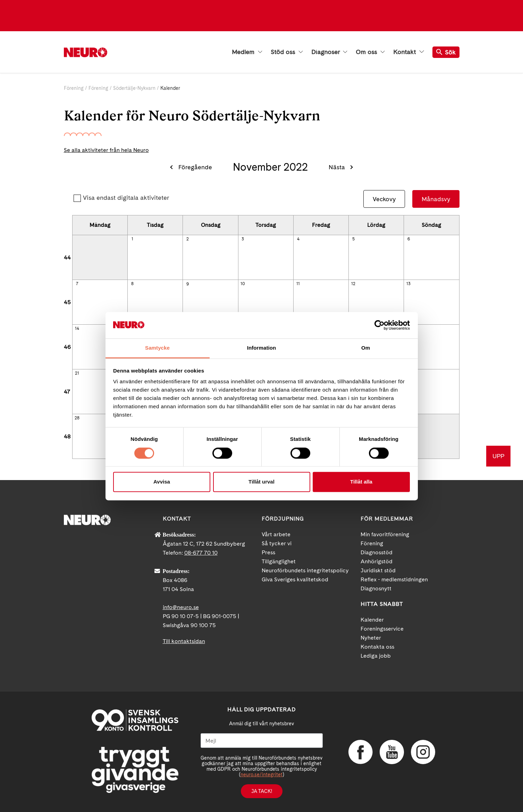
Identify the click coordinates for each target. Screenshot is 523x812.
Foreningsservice (382, 629)
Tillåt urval (261, 482)
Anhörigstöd (377, 561)
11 (298, 284)
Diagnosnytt (376, 588)
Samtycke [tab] (157, 348)
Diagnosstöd (377, 552)
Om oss (370, 52)
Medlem (247, 52)
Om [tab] (366, 348)
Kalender (372, 620)
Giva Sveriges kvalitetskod (295, 579)
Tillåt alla (361, 482)
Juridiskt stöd (378, 570)
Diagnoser (329, 52)
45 (67, 302)
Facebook (361, 752)
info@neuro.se (181, 607)
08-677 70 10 (201, 553)
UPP (498, 456)
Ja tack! (262, 791)
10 (243, 284)
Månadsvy (436, 199)
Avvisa (162, 482)
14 (77, 328)
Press (268, 552)
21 (77, 373)
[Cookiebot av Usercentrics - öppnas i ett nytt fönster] (379, 325)
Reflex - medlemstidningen (394, 579)
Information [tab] (262, 348)
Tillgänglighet (279, 561)
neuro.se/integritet (261, 775)
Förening (74, 88)
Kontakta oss (377, 647)
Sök (446, 52)
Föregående (195, 167)
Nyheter (371, 638)
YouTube (392, 752)
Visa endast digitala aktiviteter (126, 198)
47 (67, 392)
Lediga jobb (376, 656)
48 (67, 437)
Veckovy (384, 199)
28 (77, 418)
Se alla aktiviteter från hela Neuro (106, 150)
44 (67, 258)
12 (353, 284)
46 (67, 347)
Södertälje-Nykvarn (134, 88)
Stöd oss (287, 52)
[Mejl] (262, 741)
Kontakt (408, 52)
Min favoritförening (385, 534)
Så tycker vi (277, 543)
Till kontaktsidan (184, 641)
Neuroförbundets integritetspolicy (305, 570)
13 (408, 284)
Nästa (337, 167)
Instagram (423, 752)
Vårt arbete (276, 534)
